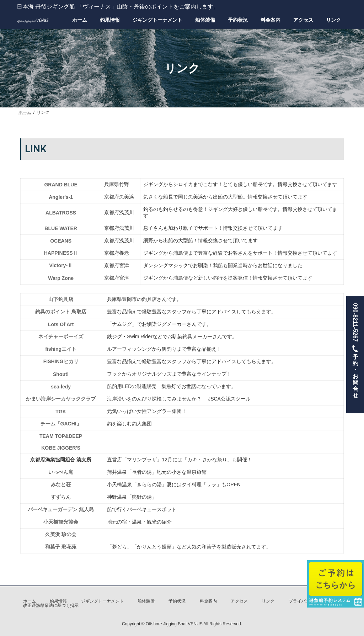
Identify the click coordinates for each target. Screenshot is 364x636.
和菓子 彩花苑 (61, 547)
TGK (61, 412)
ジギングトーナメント (102, 601)
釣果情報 (58, 601)
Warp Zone (61, 278)
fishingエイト (61, 349)
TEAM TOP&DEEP (61, 436)
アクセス (239, 601)
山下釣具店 (61, 299)
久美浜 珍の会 (61, 534)
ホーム (30, 601)
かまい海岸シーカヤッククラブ (61, 399)
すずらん (61, 497)
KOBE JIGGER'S (61, 448)
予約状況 (177, 601)
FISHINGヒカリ (61, 361)
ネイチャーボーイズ (61, 336)
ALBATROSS (61, 213)
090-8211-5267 (355, 355)
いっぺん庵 (61, 472)
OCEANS (61, 241)
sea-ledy (61, 387)
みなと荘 (61, 484)
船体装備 (146, 601)
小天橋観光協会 (61, 522)
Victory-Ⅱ (61, 265)
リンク (268, 601)
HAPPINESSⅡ (61, 253)
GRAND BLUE (61, 185)
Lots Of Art (61, 324)
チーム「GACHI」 (61, 424)
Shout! (61, 374)
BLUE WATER (61, 228)
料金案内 (208, 601)
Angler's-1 (61, 197)
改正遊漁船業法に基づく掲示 (51, 605)
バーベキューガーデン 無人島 (61, 509)
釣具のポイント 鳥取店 (61, 312)
